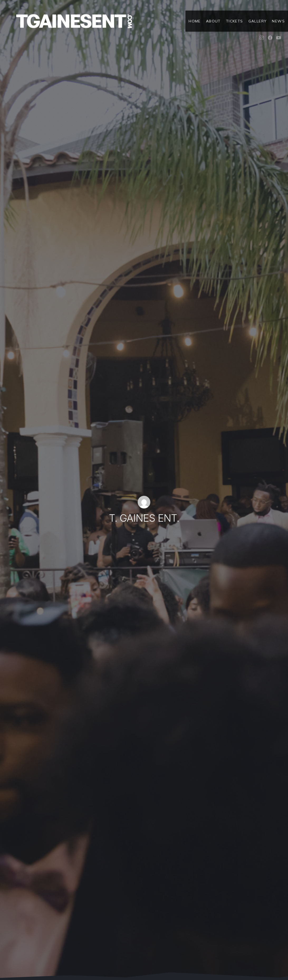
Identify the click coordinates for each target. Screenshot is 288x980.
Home (195, 21)
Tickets (235, 21)
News (278, 21)
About (213, 21)
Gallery (258, 21)
